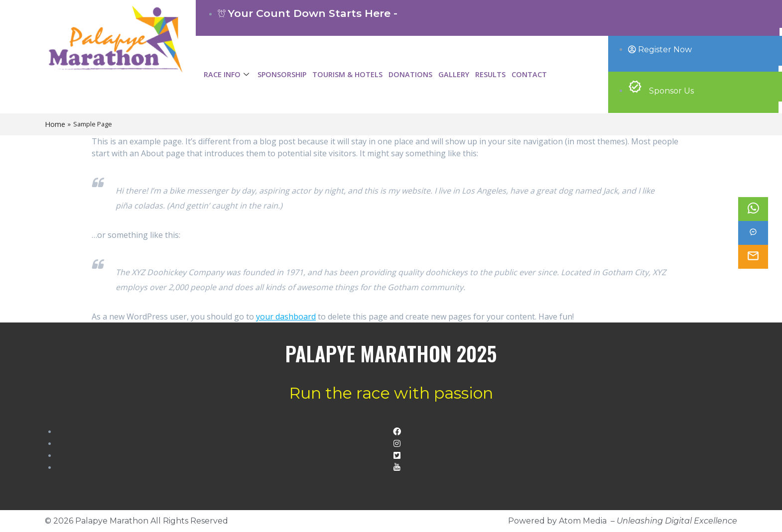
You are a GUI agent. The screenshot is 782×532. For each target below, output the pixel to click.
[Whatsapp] (753, 209)
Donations (410, 74)
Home (55, 124)
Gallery (454, 74)
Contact (529, 74)
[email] (753, 257)
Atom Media (583, 521)
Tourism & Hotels (347, 74)
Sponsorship (282, 74)
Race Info (228, 74)
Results (490, 74)
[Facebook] (753, 233)
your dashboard (286, 317)
